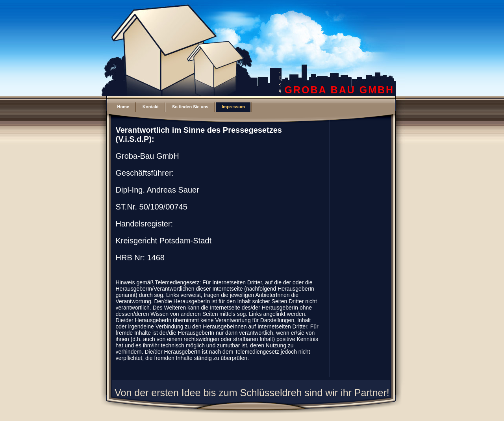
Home (123, 107)
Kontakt (151, 107)
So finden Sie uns (190, 107)
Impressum (233, 107)
